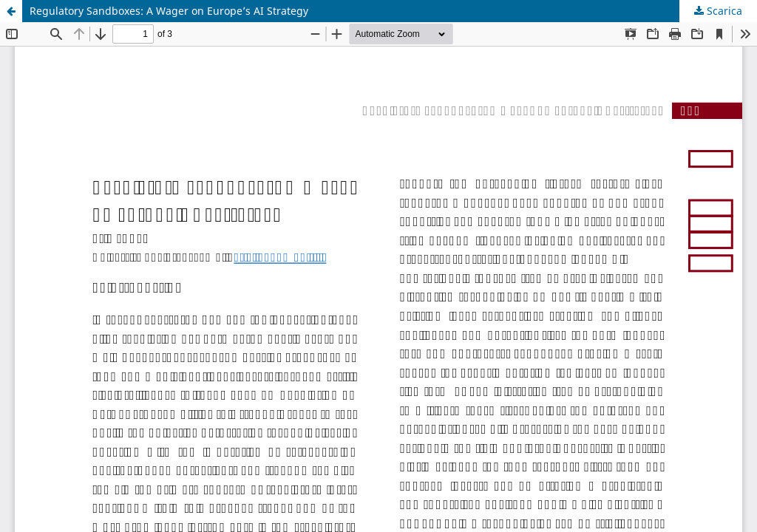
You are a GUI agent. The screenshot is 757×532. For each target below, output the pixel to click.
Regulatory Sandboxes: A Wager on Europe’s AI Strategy (169, 11)
